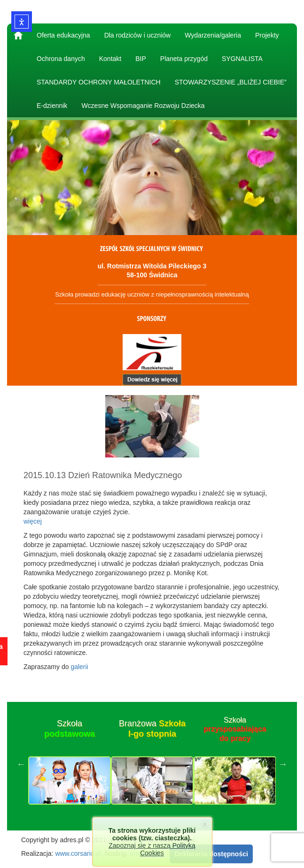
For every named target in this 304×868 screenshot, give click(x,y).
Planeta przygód (184, 59)
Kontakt (110, 59)
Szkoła (70, 729)
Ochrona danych (61, 59)
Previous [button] (21, 764)
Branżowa (152, 729)
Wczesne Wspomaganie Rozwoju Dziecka (143, 106)
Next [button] (283, 764)
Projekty (267, 35)
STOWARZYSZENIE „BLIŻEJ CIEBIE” (231, 82)
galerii (79, 667)
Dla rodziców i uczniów (138, 35)
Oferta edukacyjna (63, 35)
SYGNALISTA (242, 59)
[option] (70, 764)
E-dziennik (52, 106)
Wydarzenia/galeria (213, 35)
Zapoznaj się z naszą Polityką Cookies (152, 849)
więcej (33, 521)
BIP (141, 59)
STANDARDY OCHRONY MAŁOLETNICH (99, 82)
